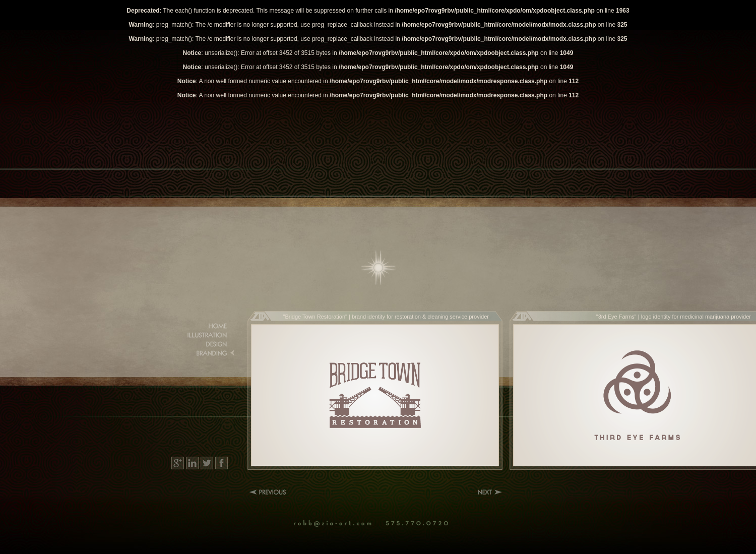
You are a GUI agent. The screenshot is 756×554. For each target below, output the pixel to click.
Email (338, 524)
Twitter (207, 463)
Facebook (222, 463)
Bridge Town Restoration (315, 317)
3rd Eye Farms (616, 317)
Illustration (204, 335)
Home (379, 268)
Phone (420, 524)
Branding (204, 353)
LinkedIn (192, 463)
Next (490, 492)
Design (204, 344)
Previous (270, 492)
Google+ (178, 463)
